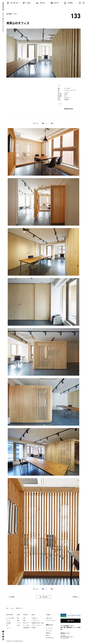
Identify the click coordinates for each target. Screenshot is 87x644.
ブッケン (25, 615)
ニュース (8, 628)
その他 (18, 625)
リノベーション (49, 628)
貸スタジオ (26, 623)
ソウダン (48, 615)
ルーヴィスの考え (10, 618)
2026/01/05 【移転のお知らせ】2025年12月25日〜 (3, 22)
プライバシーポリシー (37, 625)
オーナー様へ (26, 625)
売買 (24, 618)
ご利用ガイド (35, 618)
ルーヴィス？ (10, 615)
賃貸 (24, 620)
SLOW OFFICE (49, 638)
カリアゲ (48, 631)
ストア (33, 615)
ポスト (37, 123)
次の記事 (75, 597)
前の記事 (12, 597)
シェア (46, 123)
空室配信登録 (26, 628)
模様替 (47, 633)
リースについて (35, 620)
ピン (54, 123)
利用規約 (34, 628)
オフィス (19, 623)
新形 (47, 635)
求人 (7, 625)
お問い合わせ (49, 618)
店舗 (18, 620)
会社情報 (8, 623)
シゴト (12, 608)
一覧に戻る (45, 597)
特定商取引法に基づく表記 (38, 623)
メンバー (8, 620)
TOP (7, 608)
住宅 (18, 618)
